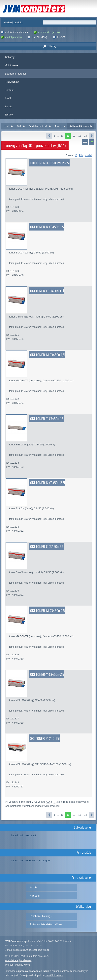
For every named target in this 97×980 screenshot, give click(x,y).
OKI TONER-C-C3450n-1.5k (47, 291)
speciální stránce (54, 975)
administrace (12, 960)
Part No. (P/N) (37, 37)
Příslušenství (12, 82)
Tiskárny (10, 57)
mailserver (26, 960)
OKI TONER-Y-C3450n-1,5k (48, 419)
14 (86, 136)
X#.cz (27, 965)
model (88, 155)
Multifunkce (11, 65)
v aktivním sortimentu (14, 32)
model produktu (11, 37)
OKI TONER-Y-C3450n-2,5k (48, 674)
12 (74, 136)
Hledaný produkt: (13, 22)
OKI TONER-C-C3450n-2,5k (48, 546)
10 (62, 136)
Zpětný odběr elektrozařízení (46, 924)
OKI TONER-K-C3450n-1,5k (48, 227)
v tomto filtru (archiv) (47, 32)
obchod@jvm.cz (41, 950)
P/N (81, 155)
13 (80, 136)
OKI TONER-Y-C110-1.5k (45, 738)
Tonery (58, 126)
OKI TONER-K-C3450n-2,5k (48, 483)
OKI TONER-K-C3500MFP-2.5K (51, 163)
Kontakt (9, 90)
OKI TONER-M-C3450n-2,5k (48, 610)
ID (76, 155)
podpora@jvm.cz (22, 950)
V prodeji (35, 896)
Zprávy (9, 115)
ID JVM (59, 37)
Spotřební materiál (15, 74)
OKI (19, 126)
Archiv (34, 887)
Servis (8, 106)
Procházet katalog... (41, 916)
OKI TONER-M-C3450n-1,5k (48, 355)
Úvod (7, 126)
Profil (8, 98)
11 (68, 136)
